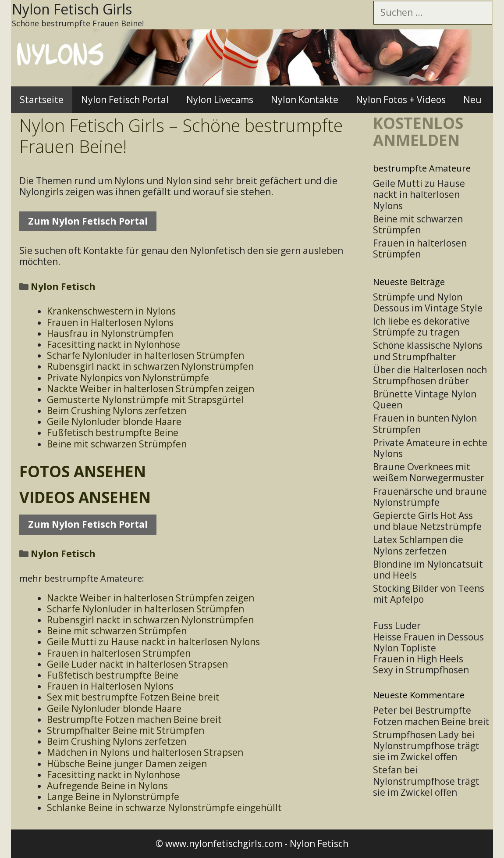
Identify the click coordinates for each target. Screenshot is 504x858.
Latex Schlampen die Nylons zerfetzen (418, 545)
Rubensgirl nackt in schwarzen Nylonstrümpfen (150, 366)
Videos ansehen (85, 497)
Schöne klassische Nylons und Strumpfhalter (428, 351)
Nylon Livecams (220, 100)
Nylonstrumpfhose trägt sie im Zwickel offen (426, 751)
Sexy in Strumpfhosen (421, 670)
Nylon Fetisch (319, 844)
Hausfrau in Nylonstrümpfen (110, 333)
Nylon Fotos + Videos (401, 100)
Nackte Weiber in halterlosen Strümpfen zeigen (151, 389)
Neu (472, 100)
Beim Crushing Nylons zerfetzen (117, 411)
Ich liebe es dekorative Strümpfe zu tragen (421, 327)
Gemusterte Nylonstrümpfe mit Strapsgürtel (145, 400)
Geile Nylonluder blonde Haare (114, 422)
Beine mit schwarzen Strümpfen (117, 444)
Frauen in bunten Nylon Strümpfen (425, 424)
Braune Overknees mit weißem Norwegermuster (429, 472)
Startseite (42, 100)
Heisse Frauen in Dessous (428, 637)
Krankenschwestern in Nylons (111, 311)
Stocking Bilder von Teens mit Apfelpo (429, 594)
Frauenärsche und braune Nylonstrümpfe (430, 497)
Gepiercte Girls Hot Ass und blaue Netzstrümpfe (427, 521)
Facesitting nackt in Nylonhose (114, 344)
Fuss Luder (397, 626)
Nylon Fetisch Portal (125, 100)
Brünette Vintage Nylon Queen (425, 399)
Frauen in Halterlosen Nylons (110, 322)
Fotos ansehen (83, 471)
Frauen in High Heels (418, 659)
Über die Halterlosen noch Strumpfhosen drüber (430, 375)
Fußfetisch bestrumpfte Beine (113, 433)
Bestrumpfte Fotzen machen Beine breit (431, 716)
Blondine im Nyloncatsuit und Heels (428, 570)
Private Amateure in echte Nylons (430, 448)
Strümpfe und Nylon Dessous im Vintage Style (428, 302)
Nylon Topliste (405, 648)
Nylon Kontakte (305, 100)
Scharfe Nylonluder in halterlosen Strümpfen (146, 355)
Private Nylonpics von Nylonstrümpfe (128, 378)
